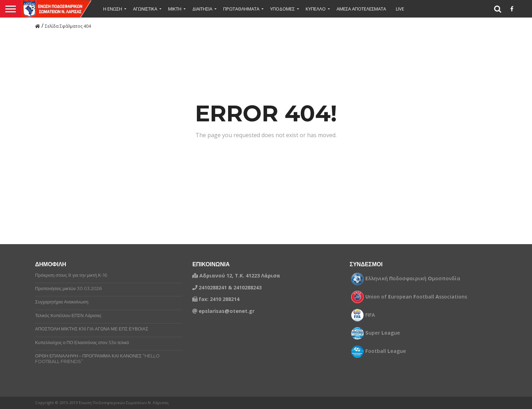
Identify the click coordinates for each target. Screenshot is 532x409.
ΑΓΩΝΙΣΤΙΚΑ (145, 9)
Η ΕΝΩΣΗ (113, 9)
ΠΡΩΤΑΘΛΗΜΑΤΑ (241, 9)
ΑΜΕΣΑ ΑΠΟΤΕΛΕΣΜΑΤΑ (361, 9)
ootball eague (386, 351)
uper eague (383, 333)
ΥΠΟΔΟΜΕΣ (282, 9)
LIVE (400, 9)
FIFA (370, 315)
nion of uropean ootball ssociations (416, 297)
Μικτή (175, 9)
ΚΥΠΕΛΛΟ (316, 9)
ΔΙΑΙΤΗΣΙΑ (202, 9)
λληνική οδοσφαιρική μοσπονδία (413, 279)
